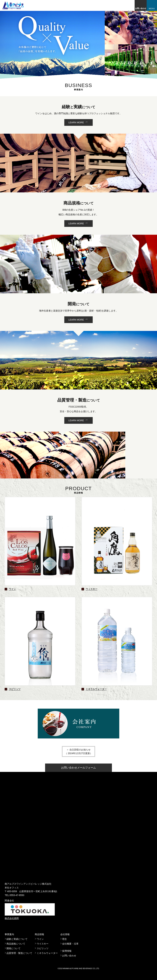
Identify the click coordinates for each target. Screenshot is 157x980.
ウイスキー (43, 944)
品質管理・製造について (19, 953)
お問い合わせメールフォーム (78, 768)
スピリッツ (43, 948)
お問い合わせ (141, 8)
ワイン (40, 939)
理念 (64, 939)
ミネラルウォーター (47, 953)
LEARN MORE (76, 122)
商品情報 (39, 934)
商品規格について (16, 944)
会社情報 (65, 934)
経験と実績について (17, 939)
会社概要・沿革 (70, 944)
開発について (14, 948)
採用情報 (67, 951)
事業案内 (9, 934)
